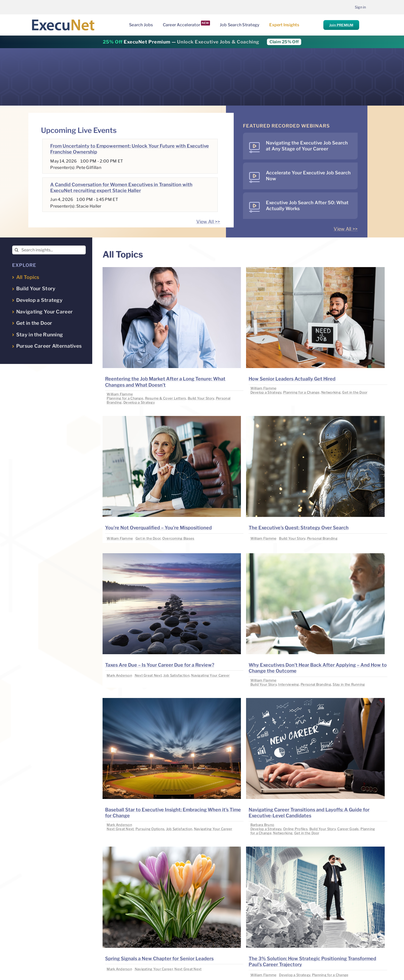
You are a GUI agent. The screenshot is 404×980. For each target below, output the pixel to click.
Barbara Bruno (262, 825)
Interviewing (289, 684)
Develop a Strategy (139, 402)
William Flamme (120, 394)
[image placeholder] (172, 269)
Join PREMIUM (341, 25)
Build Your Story (201, 398)
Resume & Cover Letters (166, 398)
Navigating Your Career (210, 675)
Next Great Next (148, 675)
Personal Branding (322, 538)
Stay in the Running (349, 684)
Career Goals (348, 829)
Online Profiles (295, 829)
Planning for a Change (125, 398)
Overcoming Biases (178, 538)
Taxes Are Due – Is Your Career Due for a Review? (160, 665)
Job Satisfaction (176, 675)
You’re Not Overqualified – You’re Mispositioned (158, 528)
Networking (331, 392)
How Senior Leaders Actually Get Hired (292, 379)
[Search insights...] (49, 250)
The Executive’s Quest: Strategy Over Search (299, 528)
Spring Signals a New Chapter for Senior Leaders (159, 958)
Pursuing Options (150, 829)
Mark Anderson (119, 675)
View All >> (208, 222)
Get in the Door (355, 392)
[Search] (17, 250)
